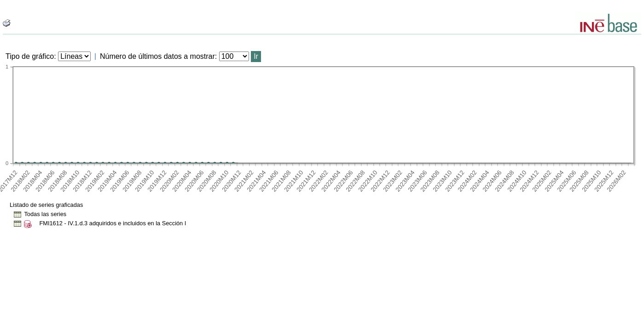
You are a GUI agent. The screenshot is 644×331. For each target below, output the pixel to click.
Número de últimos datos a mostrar (157, 56)
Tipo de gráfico (30, 56)
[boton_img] (6, 23)
